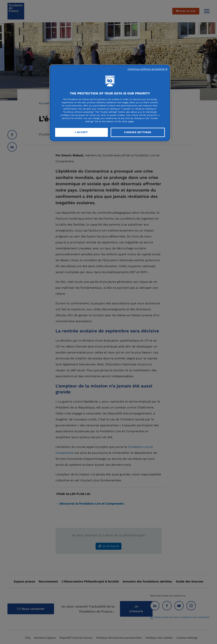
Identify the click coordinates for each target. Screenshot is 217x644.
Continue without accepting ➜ (148, 69)
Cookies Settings (138, 132)
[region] (110, 103)
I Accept (81, 132)
